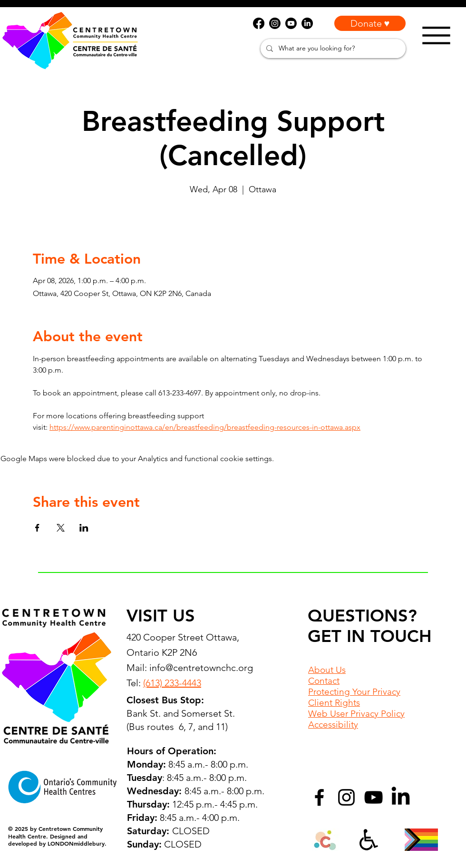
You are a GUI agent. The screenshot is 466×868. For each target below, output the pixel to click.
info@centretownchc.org (201, 668)
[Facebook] (319, 797)
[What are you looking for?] (332, 49)
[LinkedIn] (401, 797)
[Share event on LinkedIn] (84, 528)
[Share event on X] (61, 528)
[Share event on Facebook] (37, 528)
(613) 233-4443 (172, 683)
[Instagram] (346, 797)
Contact (324, 681)
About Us (327, 670)
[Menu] (436, 35)
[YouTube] (374, 797)
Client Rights (334, 703)
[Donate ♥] (370, 23)
